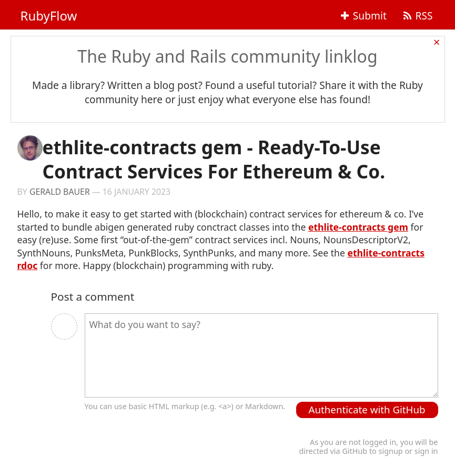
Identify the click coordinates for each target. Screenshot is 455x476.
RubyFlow (49, 16)
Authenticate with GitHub (367, 409)
